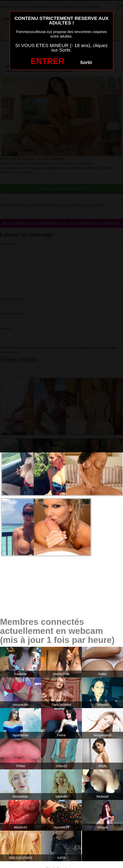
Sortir (86, 62)
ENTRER (47, 61)
